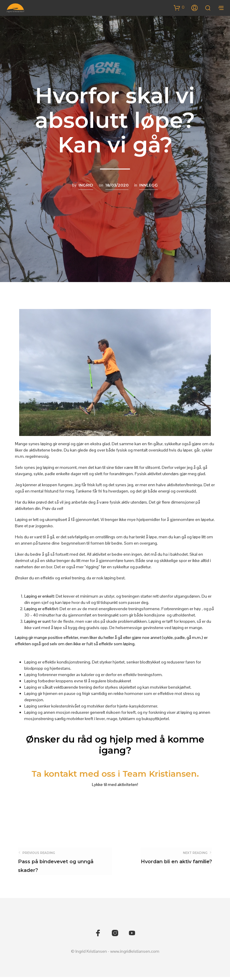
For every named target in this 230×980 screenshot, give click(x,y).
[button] (179, 7)
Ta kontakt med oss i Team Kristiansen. (115, 773)
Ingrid (86, 185)
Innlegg (149, 185)
